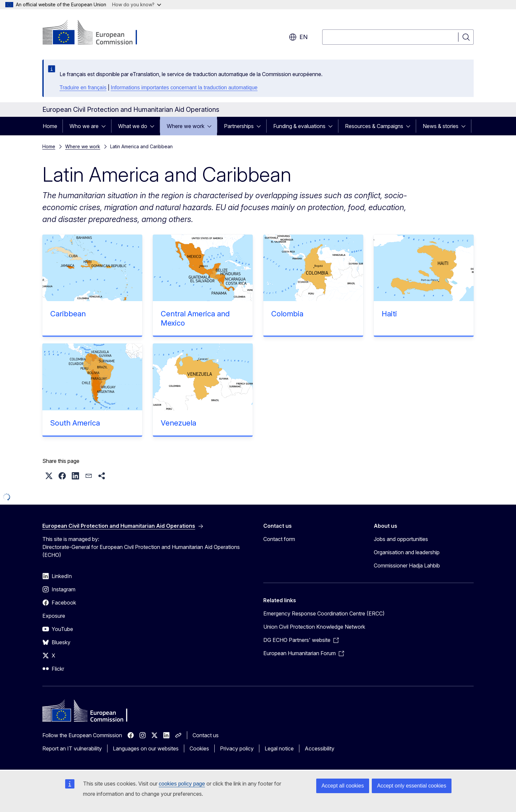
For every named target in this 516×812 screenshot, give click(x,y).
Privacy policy (237, 748)
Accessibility (320, 748)
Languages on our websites (146, 748)
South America (75, 423)
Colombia (287, 314)
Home (50, 126)
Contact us (206, 735)
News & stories (441, 126)
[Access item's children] (106, 126)
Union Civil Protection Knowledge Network (314, 627)
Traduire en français (83, 88)
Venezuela (178, 423)
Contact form (279, 539)
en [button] (298, 37)
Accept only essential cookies (412, 786)
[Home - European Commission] (96, 33)
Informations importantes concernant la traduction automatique (184, 88)
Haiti (389, 314)
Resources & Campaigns (374, 126)
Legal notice (279, 748)
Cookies (199, 748)
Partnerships (239, 126)
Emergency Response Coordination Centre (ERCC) (324, 613)
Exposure (54, 616)
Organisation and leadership (407, 552)
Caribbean (68, 314)
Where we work (186, 126)
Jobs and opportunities (401, 539)
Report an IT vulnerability (72, 748)
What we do (133, 126)
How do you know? (137, 4)
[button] (49, 476)
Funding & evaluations (299, 126)
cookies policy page (182, 784)
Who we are (84, 126)
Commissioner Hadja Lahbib (407, 565)
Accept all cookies (343, 786)
